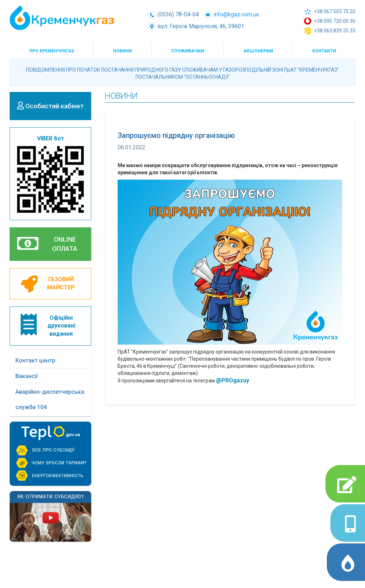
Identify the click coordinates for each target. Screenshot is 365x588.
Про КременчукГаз (52, 51)
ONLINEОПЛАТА (47, 244)
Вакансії (27, 376)
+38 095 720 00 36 (330, 21)
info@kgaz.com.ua (231, 14)
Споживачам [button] (188, 51)
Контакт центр (35, 360)
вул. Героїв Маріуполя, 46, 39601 (196, 26)
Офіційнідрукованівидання (48, 326)
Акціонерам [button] (258, 51)
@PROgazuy (233, 380)
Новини (122, 51)
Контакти (324, 51)
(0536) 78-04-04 (173, 14)
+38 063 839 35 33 (330, 31)
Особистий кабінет (50, 106)
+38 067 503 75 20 (330, 12)
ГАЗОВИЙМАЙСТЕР (48, 284)
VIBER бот (50, 174)
